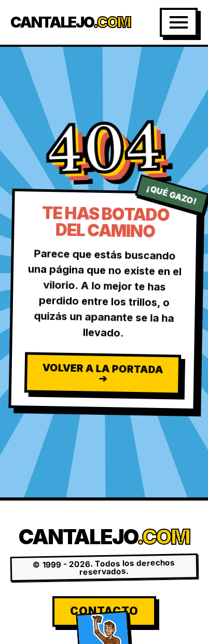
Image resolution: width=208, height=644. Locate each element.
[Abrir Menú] (179, 22)
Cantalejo (70, 23)
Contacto (104, 611)
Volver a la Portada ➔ (103, 373)
